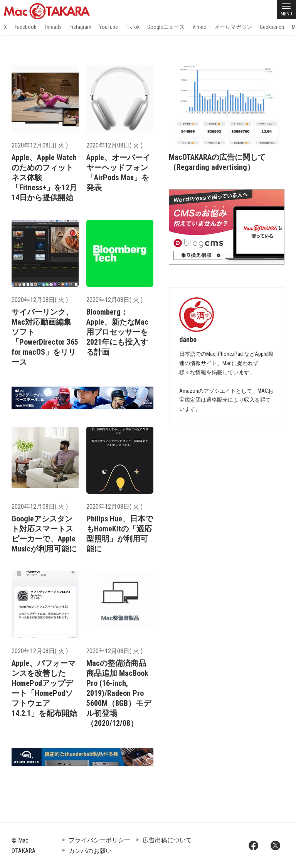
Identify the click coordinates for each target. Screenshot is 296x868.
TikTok (133, 27)
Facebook (25, 27)
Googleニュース (166, 27)
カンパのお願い (90, 851)
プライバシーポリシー (99, 840)
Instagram (80, 27)
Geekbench (272, 27)
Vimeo (199, 27)
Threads (53, 27)
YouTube (108, 27)
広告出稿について (167, 840)
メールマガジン (233, 27)
